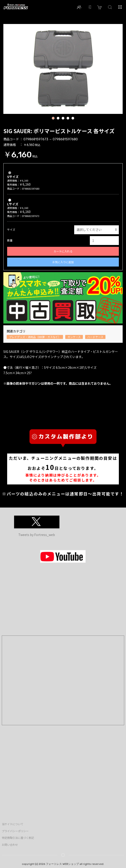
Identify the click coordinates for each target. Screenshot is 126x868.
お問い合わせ (10, 845)
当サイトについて (13, 824)
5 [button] (73, 119)
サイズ (11, 229)
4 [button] (68, 119)
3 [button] (63, 119)
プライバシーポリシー (15, 831)
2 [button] (58, 119)
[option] (63, 69)
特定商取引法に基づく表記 (18, 838)
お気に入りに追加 (63, 262)
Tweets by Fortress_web (37, 535)
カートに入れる (63, 251)
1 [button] (53, 119)
